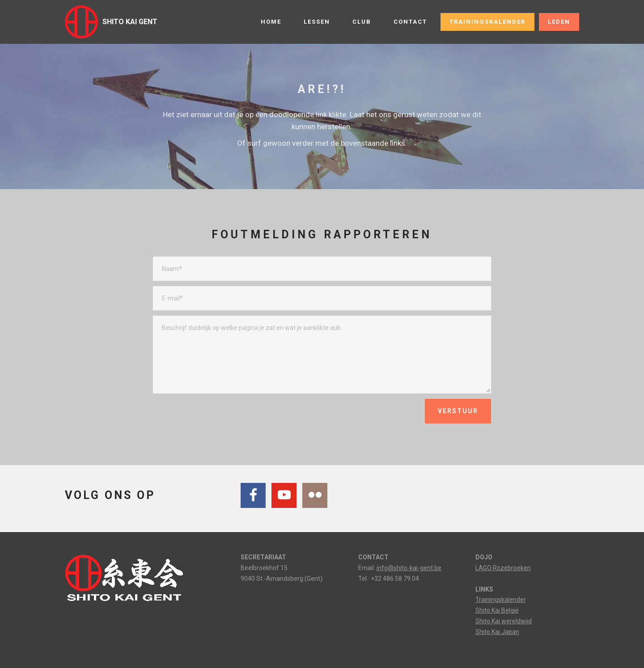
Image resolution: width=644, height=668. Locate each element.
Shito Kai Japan (497, 632)
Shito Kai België (497, 610)
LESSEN (317, 22)
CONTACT (410, 22)
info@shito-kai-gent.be (409, 568)
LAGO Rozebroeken (503, 568)
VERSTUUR (458, 411)
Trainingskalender (501, 600)
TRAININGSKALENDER (487, 22)
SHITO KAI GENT (130, 22)
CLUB (362, 22)
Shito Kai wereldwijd (504, 621)
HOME (271, 22)
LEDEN (559, 22)
